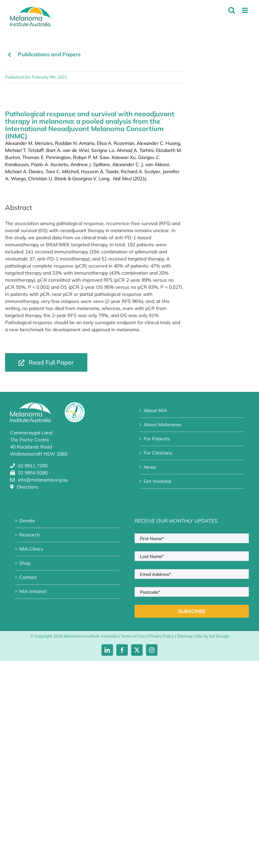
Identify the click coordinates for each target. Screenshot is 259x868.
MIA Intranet (33, 591)
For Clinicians (158, 453)
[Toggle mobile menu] (245, 10)
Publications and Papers (49, 54)
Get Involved (157, 481)
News (150, 467)
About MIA (155, 410)
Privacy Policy (161, 636)
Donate (27, 521)
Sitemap (185, 636)
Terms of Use (133, 636)
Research (30, 535)
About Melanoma (162, 425)
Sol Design (219, 636)
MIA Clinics (31, 549)
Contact (28, 577)
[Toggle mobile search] (232, 10)
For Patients (157, 439)
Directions (28, 487)
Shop (25, 563)
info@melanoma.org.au (43, 480)
